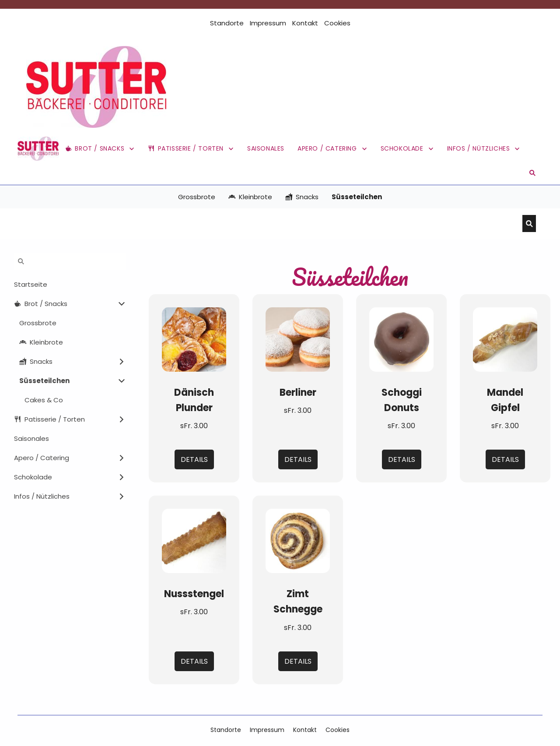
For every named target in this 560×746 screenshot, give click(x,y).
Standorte (227, 23)
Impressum (268, 23)
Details (194, 459)
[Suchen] (273, 223)
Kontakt (305, 23)
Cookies (337, 23)
